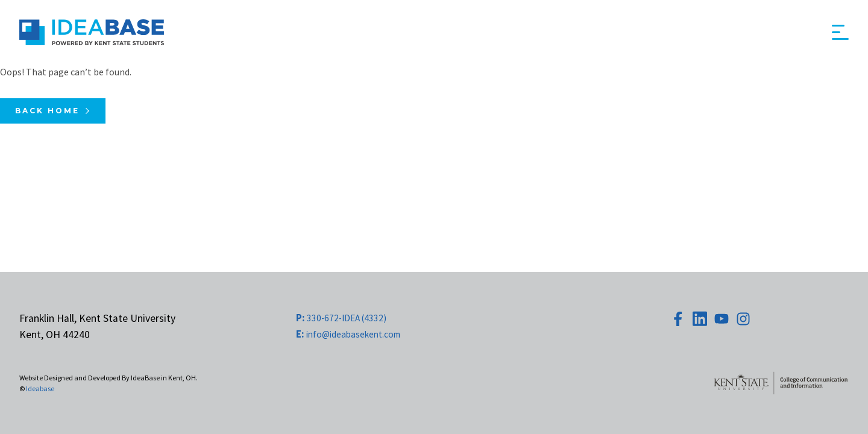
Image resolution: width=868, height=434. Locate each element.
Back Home (47, 111)
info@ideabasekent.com (348, 334)
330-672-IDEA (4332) (341, 318)
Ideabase (40, 388)
